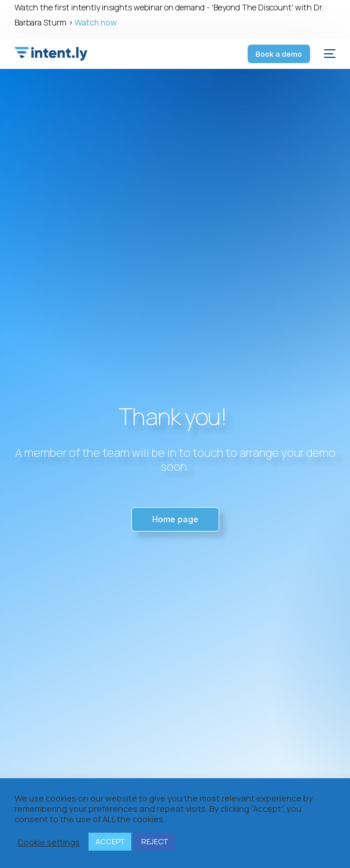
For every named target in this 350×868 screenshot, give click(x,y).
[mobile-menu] (329, 54)
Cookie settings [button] (49, 842)
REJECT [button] (154, 841)
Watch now (96, 22)
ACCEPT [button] (110, 841)
